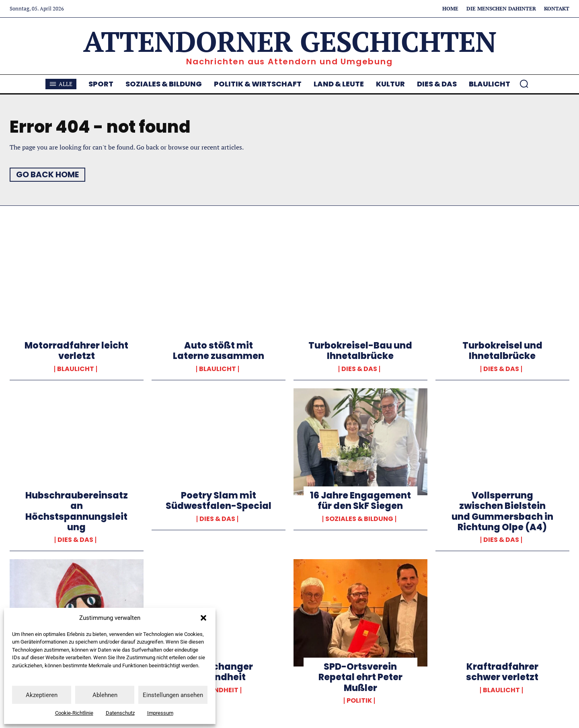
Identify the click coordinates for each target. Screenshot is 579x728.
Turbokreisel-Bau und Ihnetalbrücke (360, 351)
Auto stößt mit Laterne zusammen (219, 351)
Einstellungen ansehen (173, 695)
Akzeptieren (42, 695)
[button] (203, 618)
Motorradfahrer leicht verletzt (76, 351)
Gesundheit (217, 690)
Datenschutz (120, 713)
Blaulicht (76, 369)
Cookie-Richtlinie (74, 713)
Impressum (160, 713)
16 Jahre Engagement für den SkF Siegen (360, 501)
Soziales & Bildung (359, 519)
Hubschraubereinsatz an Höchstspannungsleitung (77, 511)
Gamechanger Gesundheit (219, 672)
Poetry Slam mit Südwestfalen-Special (219, 501)
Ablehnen (105, 695)
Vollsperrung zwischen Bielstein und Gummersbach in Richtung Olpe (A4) (502, 511)
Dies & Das (359, 369)
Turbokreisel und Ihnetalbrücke (502, 351)
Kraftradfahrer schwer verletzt (502, 672)
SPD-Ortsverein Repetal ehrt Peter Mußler (360, 677)
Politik (359, 701)
